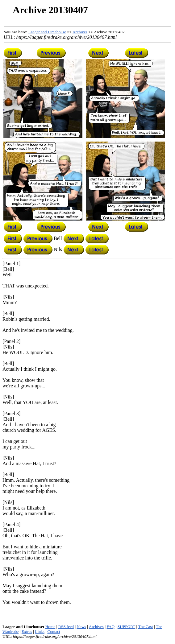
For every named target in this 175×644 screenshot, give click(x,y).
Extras (27, 632)
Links (40, 632)
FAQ (110, 627)
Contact (54, 632)
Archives (80, 32)
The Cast (146, 627)
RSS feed (66, 627)
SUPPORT (126, 627)
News (81, 627)
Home (50, 627)
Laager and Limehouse (47, 32)
